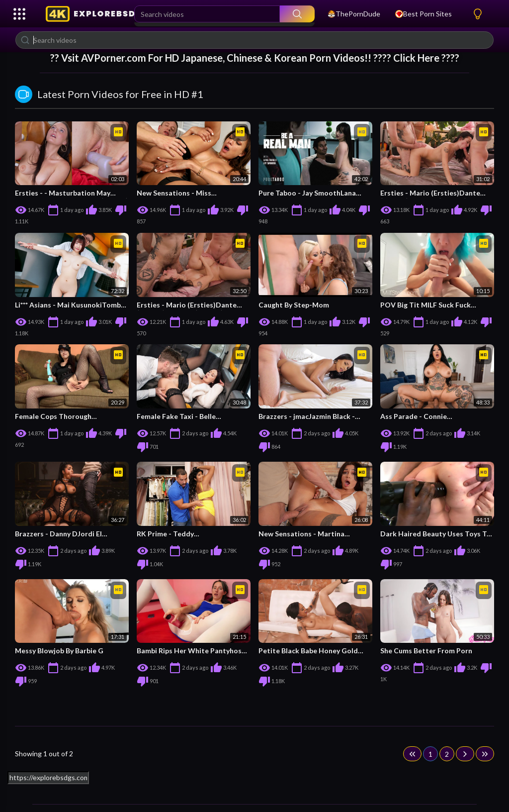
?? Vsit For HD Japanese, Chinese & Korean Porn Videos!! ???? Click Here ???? (255, 58)
